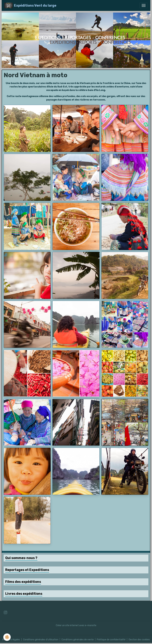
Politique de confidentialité (111, 640)
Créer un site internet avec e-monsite (76, 625)
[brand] (30, 5)
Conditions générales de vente (78, 640)
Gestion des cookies (139, 640)
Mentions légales (11, 640)
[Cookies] (7, 637)
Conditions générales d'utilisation (41, 640)
